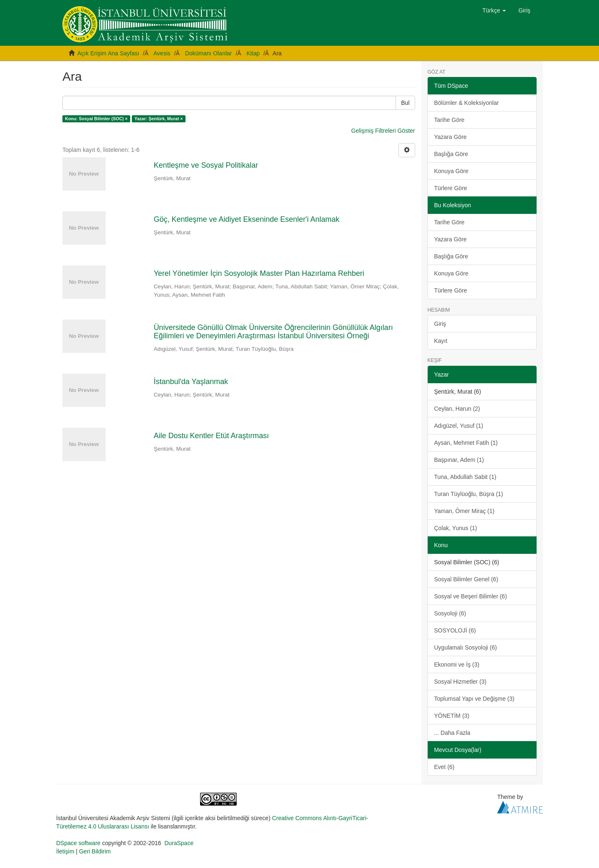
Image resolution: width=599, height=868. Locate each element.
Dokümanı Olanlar (209, 53)
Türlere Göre (451, 188)
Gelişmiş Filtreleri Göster (383, 131)
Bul (405, 103)
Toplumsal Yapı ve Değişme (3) (474, 699)
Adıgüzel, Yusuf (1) (459, 426)
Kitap (253, 53)
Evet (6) (444, 767)
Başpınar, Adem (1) (459, 460)
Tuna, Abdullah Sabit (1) (465, 477)
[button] (494, 10)
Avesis (162, 53)
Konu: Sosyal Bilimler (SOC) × (96, 119)
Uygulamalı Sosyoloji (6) (466, 647)
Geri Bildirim (95, 851)
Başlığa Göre (451, 154)
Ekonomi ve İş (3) (457, 665)
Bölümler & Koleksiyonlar (467, 103)
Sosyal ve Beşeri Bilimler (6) (471, 596)
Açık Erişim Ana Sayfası (108, 53)
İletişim (65, 851)
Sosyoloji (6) (450, 613)
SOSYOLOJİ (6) (455, 630)
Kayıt (441, 341)
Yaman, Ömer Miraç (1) (464, 511)
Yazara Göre (450, 137)
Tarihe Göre (449, 120)
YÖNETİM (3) (452, 716)
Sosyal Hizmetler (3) (460, 682)
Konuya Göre (452, 171)
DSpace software (78, 843)
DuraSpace (179, 843)
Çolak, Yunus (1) (456, 528)
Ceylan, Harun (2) (457, 409)
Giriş (440, 324)
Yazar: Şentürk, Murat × (158, 119)
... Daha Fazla (452, 733)
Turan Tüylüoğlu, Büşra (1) (469, 494)
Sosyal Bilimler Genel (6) (466, 579)
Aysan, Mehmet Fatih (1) (466, 443)
